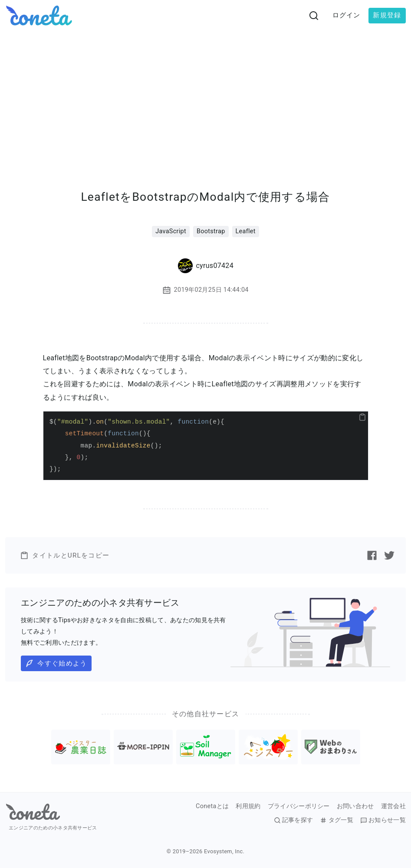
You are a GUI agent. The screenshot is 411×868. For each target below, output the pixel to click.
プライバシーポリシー (299, 806)
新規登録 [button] (387, 15)
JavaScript (171, 231)
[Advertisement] (205, 96)
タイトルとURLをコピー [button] (65, 555)
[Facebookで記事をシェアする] (372, 555)
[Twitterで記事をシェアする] (389, 555)
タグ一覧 (336, 820)
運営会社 (393, 806)
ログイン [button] (347, 15)
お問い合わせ (355, 806)
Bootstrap (211, 231)
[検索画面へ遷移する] (314, 16)
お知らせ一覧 (383, 820)
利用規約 (248, 806)
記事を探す (294, 820)
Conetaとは (212, 806)
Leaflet (246, 231)
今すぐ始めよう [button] (56, 663)
